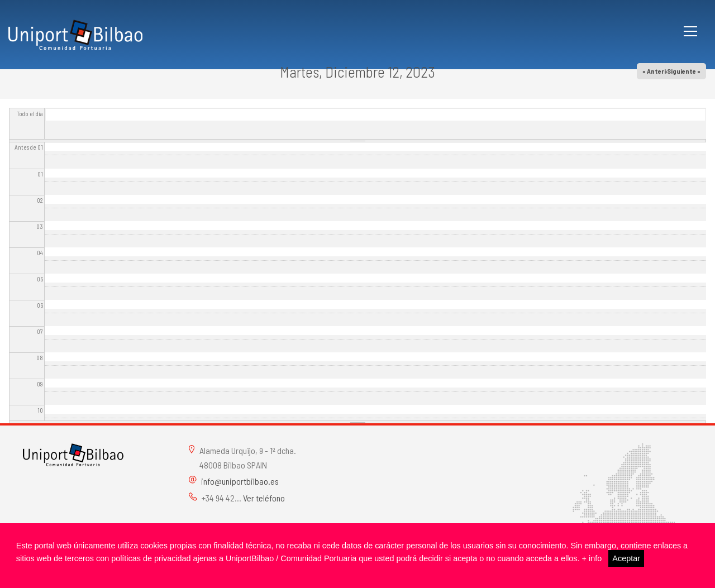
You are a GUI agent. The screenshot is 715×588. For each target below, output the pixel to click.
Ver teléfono (264, 498)
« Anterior (657, 71)
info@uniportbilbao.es (240, 481)
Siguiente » (684, 71)
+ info (592, 558)
